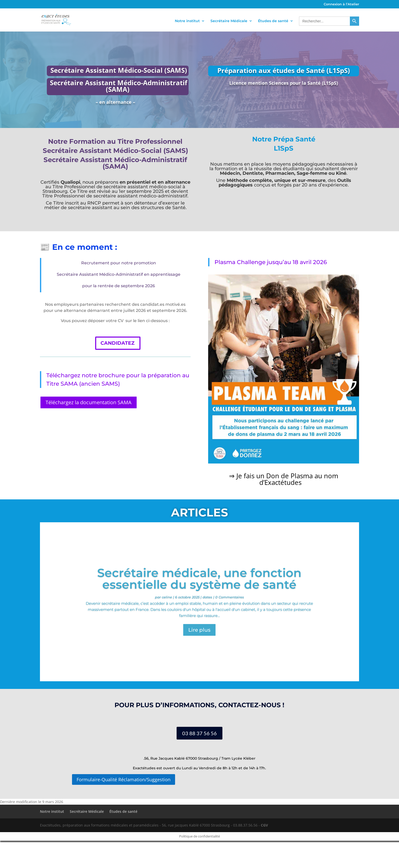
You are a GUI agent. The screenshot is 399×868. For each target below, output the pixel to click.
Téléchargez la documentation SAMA (89, 402)
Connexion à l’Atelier (341, 4)
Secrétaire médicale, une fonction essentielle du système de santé (199, 579)
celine (167, 597)
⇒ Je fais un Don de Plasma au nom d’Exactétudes (284, 479)
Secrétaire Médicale (229, 21)
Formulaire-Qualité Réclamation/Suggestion (124, 779)
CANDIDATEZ (118, 343)
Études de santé (273, 21)
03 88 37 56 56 (199, 733)
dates (207, 597)
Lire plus (199, 630)
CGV (264, 825)
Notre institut (187, 21)
